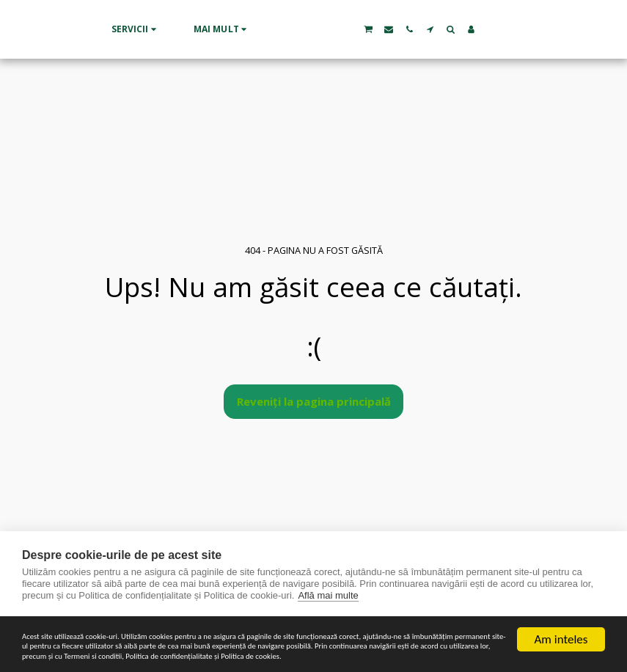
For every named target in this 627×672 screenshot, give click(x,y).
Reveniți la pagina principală (314, 401)
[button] (80, 29)
